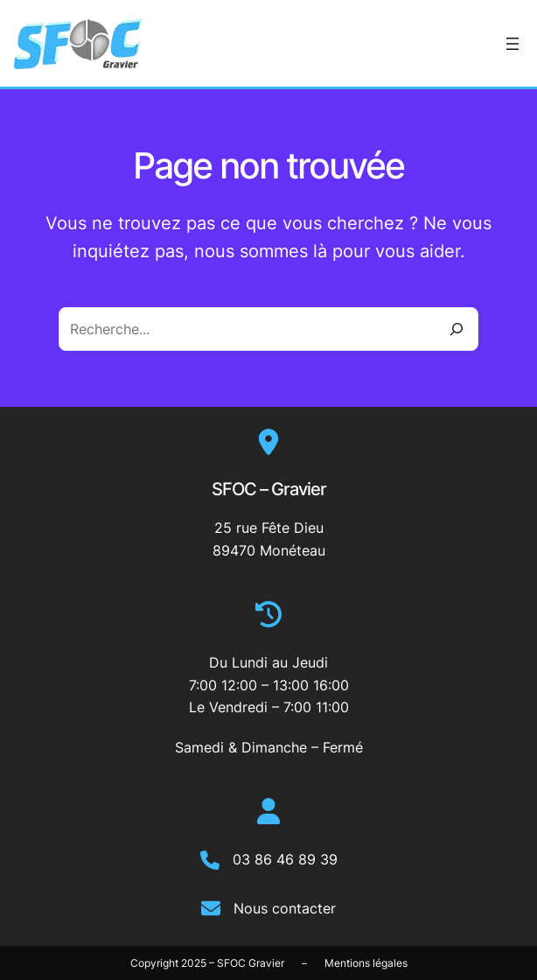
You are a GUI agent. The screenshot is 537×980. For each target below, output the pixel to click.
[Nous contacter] (268, 909)
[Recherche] (457, 329)
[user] (268, 811)
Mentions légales (366, 963)
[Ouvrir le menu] (513, 44)
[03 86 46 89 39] (269, 860)
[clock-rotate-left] (268, 614)
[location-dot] (268, 442)
